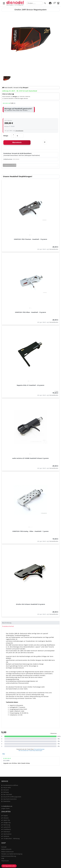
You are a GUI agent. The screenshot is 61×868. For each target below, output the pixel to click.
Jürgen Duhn (6, 808)
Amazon (6, 818)
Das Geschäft (8, 794)
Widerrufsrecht (6, 849)
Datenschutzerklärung (9, 856)
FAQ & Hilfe (7, 788)
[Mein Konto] (50, 3)
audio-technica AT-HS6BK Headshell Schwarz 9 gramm (30, 458)
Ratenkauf (7, 832)
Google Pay (7, 823)
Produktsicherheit (8, 626)
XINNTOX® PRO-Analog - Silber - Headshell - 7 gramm (31, 531)
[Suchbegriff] (35, 3)
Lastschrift (7, 827)
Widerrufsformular (8, 852)
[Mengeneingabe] (17, 136)
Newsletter (7, 801)
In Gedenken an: (7, 806)
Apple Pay (7, 820)
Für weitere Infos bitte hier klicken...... (17, 110)
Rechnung (7, 825)
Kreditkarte (7, 829)
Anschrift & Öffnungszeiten (12, 797)
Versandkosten (19, 131)
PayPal (6, 816)
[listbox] (31, 208)
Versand (6, 790)
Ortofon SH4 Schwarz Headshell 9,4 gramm (31, 604)
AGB (3, 858)
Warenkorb (17, 142)
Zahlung (6, 792)
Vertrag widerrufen (9, 866)
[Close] (57, 770)
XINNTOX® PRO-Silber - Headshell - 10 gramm (30, 312)
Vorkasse (6, 836)
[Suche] (45, 3)
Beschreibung (7, 623)
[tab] (30, 623)
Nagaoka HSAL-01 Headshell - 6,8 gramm (31, 385)
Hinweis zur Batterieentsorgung (12, 854)
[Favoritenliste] (54, 3)
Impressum (5, 861)
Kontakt (4, 847)
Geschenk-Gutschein (10, 799)
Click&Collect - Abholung (12, 839)
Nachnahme (7, 834)
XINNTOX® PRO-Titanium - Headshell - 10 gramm (30, 239)
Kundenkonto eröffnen (11, 785)
